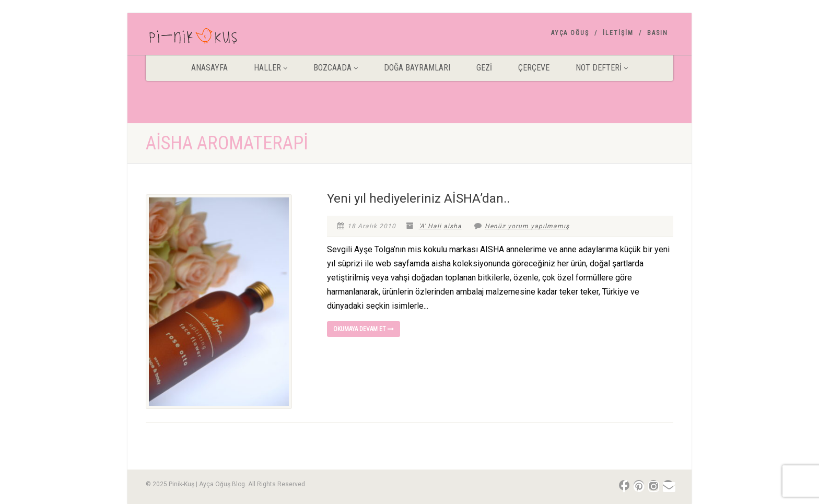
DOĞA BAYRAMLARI (417, 68)
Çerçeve (534, 68)
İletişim (618, 33)
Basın (658, 33)
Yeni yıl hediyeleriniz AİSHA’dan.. (418, 198)
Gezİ (484, 68)
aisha (453, 226)
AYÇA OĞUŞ (570, 33)
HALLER (271, 68)
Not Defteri (602, 68)
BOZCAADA (336, 68)
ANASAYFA (209, 68)
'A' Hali (430, 226)
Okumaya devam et (364, 329)
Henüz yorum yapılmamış (522, 226)
